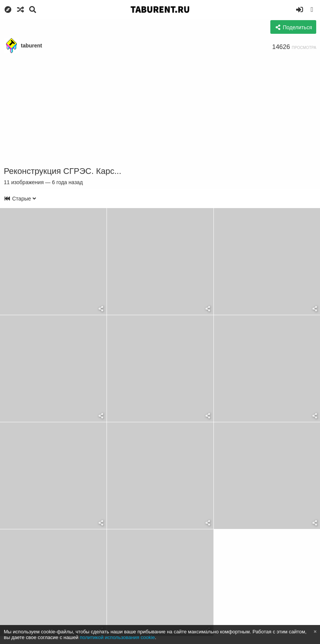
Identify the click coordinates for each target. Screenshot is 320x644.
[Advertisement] (160, 110)
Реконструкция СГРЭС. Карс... (63, 171)
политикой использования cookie (118, 637)
